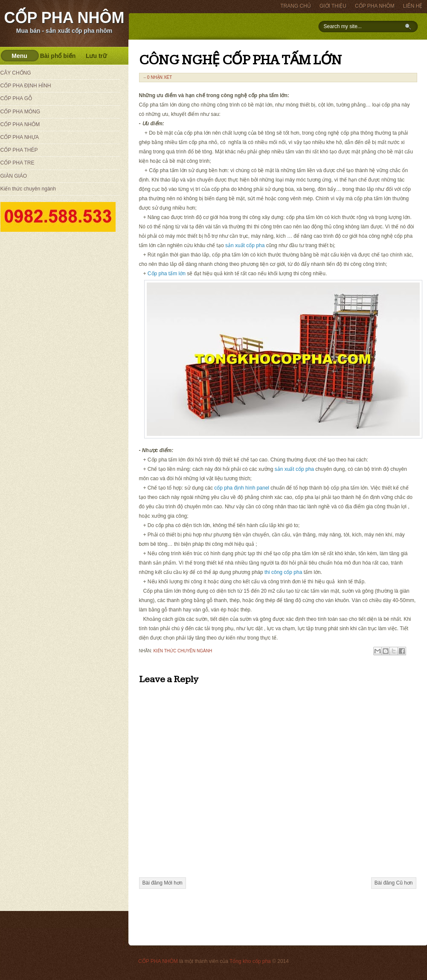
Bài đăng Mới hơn (163, 883)
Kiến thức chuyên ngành (183, 651)
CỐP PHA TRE (17, 163)
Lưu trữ (96, 56)
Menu (19, 56)
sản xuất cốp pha (245, 245)
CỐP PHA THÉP (19, 150)
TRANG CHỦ (296, 6)
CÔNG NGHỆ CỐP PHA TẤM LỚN (240, 61)
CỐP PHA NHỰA (20, 137)
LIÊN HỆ (413, 6)
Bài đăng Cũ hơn (394, 883)
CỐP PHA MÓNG (20, 112)
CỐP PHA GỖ (16, 98)
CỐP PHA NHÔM (64, 18)
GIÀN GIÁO (14, 176)
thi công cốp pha (283, 572)
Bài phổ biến (58, 56)
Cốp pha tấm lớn (167, 274)
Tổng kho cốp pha (250, 961)
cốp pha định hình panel (242, 488)
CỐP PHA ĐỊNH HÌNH (26, 86)
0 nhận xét (160, 77)
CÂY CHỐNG (16, 73)
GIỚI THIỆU (333, 6)
